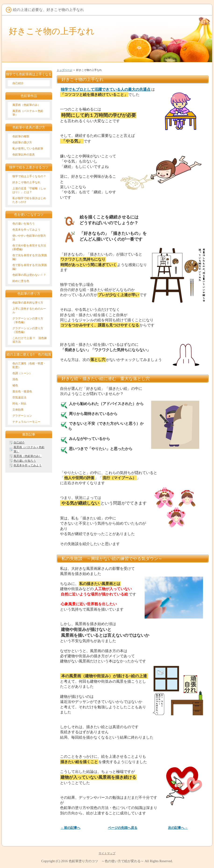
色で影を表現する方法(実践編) (30, 267)
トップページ (64, 70)
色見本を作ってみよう (26, 230)
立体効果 (18, 410)
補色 (15, 385)
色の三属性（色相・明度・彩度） (29, 365)
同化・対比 (19, 404)
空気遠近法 (19, 398)
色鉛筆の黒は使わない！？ (29, 275)
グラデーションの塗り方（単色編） (28, 320)
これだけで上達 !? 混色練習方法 (30, 340)
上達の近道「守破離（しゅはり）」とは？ (29, 190)
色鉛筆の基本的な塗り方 (28, 303)
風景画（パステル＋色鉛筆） (28, 113)
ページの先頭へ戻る (123, 828)
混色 (15, 379)
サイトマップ (107, 853)
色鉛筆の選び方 (22, 142)
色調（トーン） (22, 373)
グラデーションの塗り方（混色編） (28, 330)
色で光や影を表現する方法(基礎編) (29, 247)
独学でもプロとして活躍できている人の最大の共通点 (106, 89)
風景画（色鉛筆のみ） (26, 105)
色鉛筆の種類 (21, 136)
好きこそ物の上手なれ (52, 31)
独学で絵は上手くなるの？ (29, 176)
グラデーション (22, 416)
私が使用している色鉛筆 (28, 149)
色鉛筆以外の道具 (24, 155)
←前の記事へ (71, 828)
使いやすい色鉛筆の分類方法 (29, 238)
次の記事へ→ (178, 828)
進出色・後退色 (22, 391)
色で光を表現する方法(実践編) (30, 257)
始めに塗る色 (21, 281)
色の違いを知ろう (24, 224)
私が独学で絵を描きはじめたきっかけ (29, 200)
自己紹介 (18, 83)
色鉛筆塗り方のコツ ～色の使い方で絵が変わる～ (106, 861)
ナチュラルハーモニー (26, 422)
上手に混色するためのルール (29, 311)
